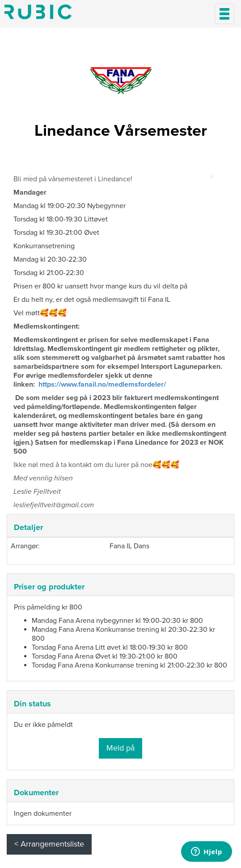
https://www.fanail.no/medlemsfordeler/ (102, 384)
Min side (38, 12)
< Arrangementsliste (49, 844)
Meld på (120, 748)
